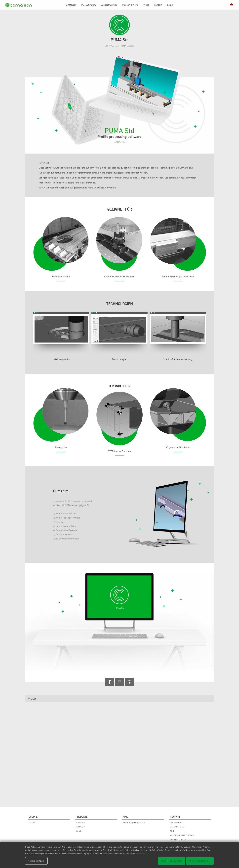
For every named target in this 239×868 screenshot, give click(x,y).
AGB (172, 831)
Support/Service (109, 5)
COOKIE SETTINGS (178, 840)
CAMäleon (71, 5)
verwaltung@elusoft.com (134, 822)
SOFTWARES (111, 46)
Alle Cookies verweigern (172, 861)
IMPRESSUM (176, 822)
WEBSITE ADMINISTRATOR (182, 835)
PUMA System (89, 5)
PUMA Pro (80, 822)
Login (170, 5)
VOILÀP (32, 822)
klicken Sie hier (143, 853)
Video (146, 5)
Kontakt (158, 5)
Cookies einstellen (36, 861)
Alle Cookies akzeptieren (200, 861)
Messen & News (130, 5)
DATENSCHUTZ (177, 827)
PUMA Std (80, 827)
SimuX (79, 831)
